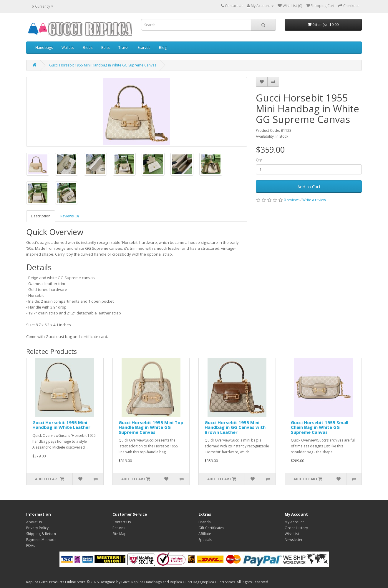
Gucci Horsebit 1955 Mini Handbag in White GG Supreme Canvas (103, 65)
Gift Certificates (211, 528)
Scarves (144, 48)
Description (41, 216)
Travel (123, 48)
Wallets (68, 48)
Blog (163, 48)
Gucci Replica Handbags (141, 582)
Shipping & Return (41, 534)
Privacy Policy (37, 528)
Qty (259, 160)
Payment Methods (41, 540)
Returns (119, 528)
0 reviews (292, 200)
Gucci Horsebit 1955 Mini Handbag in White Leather (61, 425)
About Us (34, 522)
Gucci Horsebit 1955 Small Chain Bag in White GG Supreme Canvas (320, 427)
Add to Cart (309, 186)
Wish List (292, 534)
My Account (294, 522)
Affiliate (205, 534)
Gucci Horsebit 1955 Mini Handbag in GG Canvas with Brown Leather (235, 427)
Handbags (44, 48)
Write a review (314, 200)
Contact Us (122, 522)
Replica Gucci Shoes (218, 582)
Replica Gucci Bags (185, 582)
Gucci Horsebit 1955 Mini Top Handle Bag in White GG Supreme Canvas (151, 427)
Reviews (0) (69, 216)
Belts (105, 48)
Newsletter (294, 540)
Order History (296, 528)
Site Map (120, 534)
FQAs (31, 545)
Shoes (87, 48)
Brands (204, 522)
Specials (205, 540)
